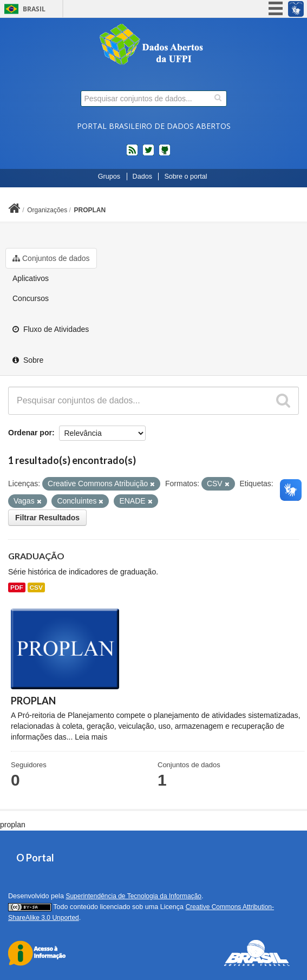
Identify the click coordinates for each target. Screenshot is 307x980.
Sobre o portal (185, 177)
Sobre (28, 360)
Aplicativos (31, 278)
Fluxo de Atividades (51, 329)
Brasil (34, 9)
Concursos (31, 298)
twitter (148, 154)
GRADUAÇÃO (36, 556)
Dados (142, 177)
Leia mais (91, 737)
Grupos (109, 177)
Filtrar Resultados (47, 518)
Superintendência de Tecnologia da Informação (133, 896)
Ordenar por (30, 433)
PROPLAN (90, 210)
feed (132, 154)
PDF (17, 587)
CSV (36, 587)
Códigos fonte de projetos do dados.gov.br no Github (165, 154)
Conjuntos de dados (51, 258)
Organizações (47, 210)
